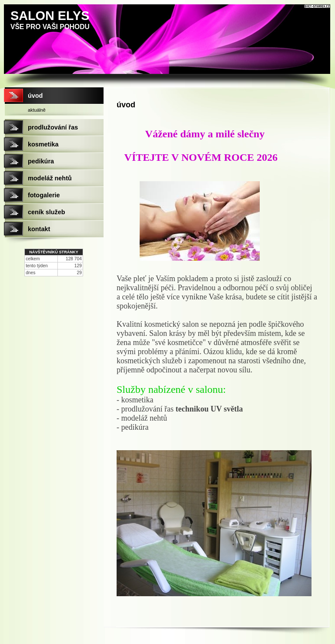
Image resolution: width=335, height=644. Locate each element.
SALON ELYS (50, 16)
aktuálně (37, 110)
